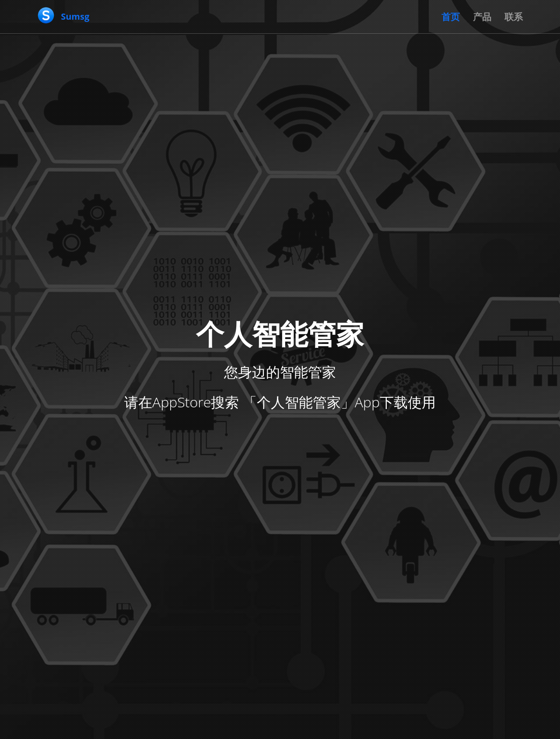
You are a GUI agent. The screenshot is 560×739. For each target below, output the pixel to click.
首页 (451, 17)
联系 (514, 17)
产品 (482, 17)
